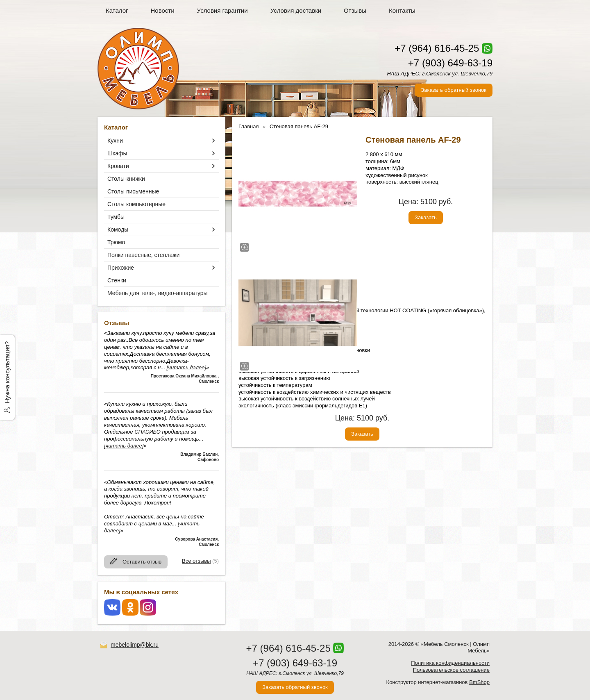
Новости (163, 10)
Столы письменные (133, 191)
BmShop (479, 682)
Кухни (115, 141)
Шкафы (117, 153)
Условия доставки (296, 10)
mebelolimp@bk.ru (135, 645)
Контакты (402, 10)
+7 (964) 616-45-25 (437, 48)
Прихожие (121, 268)
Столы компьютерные (136, 204)
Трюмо (116, 242)
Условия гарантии (222, 10)
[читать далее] (186, 367)
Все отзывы (196, 561)
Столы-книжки (126, 179)
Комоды (118, 230)
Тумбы (116, 217)
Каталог (117, 10)
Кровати (118, 166)
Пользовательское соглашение (451, 670)
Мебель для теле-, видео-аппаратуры (158, 293)
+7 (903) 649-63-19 (450, 63)
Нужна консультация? (7, 372)
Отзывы (355, 10)
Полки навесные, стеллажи (143, 255)
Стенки (117, 280)
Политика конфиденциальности (450, 663)
